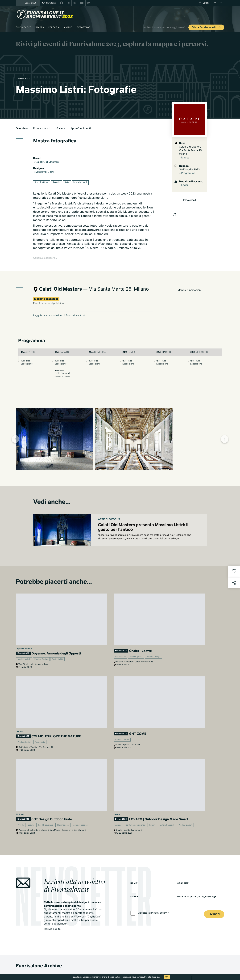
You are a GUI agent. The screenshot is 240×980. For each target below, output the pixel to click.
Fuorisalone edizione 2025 (102, 947)
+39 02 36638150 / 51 (29, 926)
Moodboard (95, 914)
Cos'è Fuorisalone (190, 916)
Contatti (186, 929)
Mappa (40, 28)
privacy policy (159, 751)
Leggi (183, 185)
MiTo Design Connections (194, 925)
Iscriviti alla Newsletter (195, 949)
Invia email (189, 200)
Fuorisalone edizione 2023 (102, 956)
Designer (94, 923)
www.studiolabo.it (28, 934)
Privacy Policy (23, 961)
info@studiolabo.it (28, 930)
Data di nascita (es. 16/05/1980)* (200, 735)
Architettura (42, 183)
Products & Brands (145, 956)
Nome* (134, 721)
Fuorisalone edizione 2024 (102, 952)
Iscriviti (214, 752)
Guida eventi (24, 28)
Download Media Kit (192, 907)
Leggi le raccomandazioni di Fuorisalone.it (61, 308)
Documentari (142, 952)
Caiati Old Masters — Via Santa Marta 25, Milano (192, 151)
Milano (139, 901)
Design (139, 906)
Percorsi (54, 28)
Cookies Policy (38, 961)
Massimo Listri (44, 172)
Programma (187, 173)
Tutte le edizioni (97, 969)
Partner (185, 920)
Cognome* (186, 721)
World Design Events (99, 910)
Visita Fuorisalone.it (207, 28)
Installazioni (82, 183)
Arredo (58, 183)
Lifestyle (140, 910)
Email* (134, 735)
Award (68, 28)
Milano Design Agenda (100, 901)
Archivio (140, 923)
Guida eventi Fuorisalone (101, 906)
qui (158, 977)
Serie (138, 947)
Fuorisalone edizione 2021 (102, 965)
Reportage (84, 28)
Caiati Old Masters (47, 162)
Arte (69, 183)
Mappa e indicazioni (190, 283)
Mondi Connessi (143, 914)
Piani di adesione (193, 902)
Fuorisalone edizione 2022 (102, 961)
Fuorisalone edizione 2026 (102, 943)
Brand (92, 919)
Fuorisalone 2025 (144, 919)
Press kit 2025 (189, 912)
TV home (140, 943)
